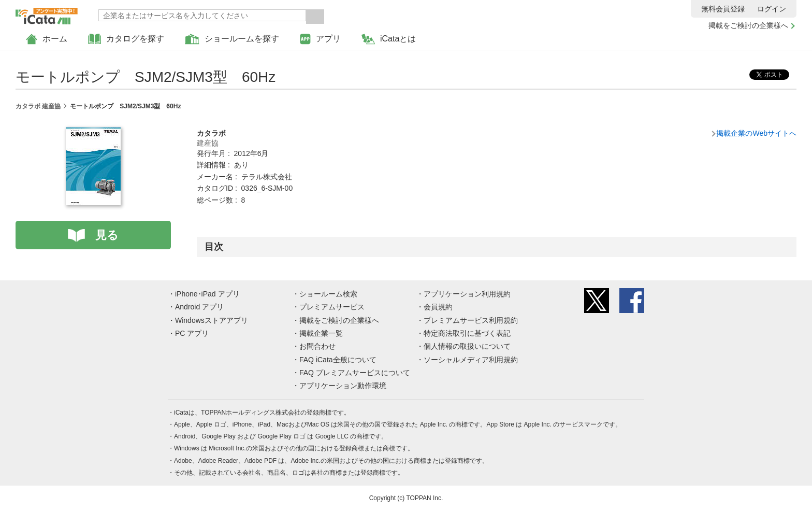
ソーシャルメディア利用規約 (471, 360)
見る (107, 235)
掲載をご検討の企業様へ (748, 25)
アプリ (320, 39)
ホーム (47, 39)
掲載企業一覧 (321, 333)
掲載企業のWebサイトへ (756, 133)
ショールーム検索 (328, 294)
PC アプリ (192, 333)
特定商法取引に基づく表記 (467, 333)
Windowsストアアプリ (212, 320)
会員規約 (438, 307)
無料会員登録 (723, 9)
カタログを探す (126, 39)
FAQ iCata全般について (338, 360)
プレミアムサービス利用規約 (471, 320)
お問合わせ (317, 346)
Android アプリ (199, 307)
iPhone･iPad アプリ (207, 294)
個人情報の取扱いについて (467, 346)
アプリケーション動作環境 (343, 386)
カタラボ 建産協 (38, 106)
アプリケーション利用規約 (467, 294)
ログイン (772, 9)
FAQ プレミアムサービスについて (355, 373)
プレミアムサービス (332, 307)
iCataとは (389, 39)
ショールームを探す (232, 39)
